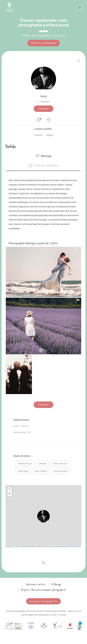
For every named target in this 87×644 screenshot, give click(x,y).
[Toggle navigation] (79, 8)
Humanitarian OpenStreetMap (54, 547)
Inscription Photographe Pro (43, 601)
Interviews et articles (36, 584)
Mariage (44, 156)
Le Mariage (56, 584)
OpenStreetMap (25, 547)
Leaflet (17, 547)
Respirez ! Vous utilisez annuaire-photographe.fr (44, 590)
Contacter (43, 109)
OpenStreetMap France (75, 547)
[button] (43, 165)
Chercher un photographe (44, 43)
